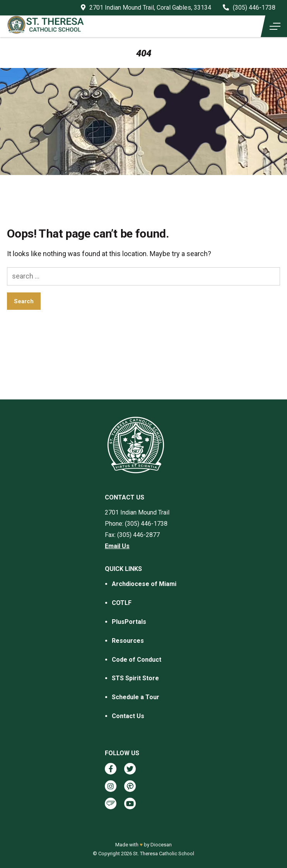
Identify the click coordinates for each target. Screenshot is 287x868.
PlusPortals (129, 622)
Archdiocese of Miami (144, 584)
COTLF (122, 603)
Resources (128, 641)
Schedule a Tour (136, 697)
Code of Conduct (137, 660)
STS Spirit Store (135, 678)
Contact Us (128, 716)
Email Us (117, 546)
